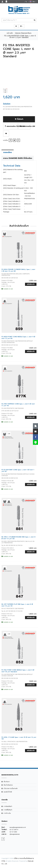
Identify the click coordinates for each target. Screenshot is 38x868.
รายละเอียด (8, 152)
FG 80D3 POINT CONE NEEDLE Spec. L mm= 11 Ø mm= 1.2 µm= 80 (18, 338)
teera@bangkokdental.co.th (18, 827)
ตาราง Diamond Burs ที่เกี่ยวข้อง (18, 158)
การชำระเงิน (7, 813)
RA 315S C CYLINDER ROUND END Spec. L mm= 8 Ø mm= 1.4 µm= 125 (18, 538)
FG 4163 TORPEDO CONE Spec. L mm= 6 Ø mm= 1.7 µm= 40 (18, 405)
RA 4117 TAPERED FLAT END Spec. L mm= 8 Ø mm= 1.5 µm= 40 (17, 605)
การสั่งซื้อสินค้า (8, 810)
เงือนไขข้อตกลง (8, 785)
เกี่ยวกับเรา (7, 782)
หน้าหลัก (10, 33)
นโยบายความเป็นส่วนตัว (11, 788)
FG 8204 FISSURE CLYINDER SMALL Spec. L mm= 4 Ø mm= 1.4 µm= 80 (18, 270)
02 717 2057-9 (14, 830)
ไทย (33, 2)
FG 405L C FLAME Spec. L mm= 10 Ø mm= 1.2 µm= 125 (19, 738)
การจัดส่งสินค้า (8, 806)
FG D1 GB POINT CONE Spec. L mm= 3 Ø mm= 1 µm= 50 (18, 471)
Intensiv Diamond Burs (23, 33)
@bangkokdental (15, 834)
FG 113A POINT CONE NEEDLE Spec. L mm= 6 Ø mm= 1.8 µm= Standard (18, 671)
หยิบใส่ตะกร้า (31, 284)
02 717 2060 (13, 832)
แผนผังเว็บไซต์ (8, 792)
